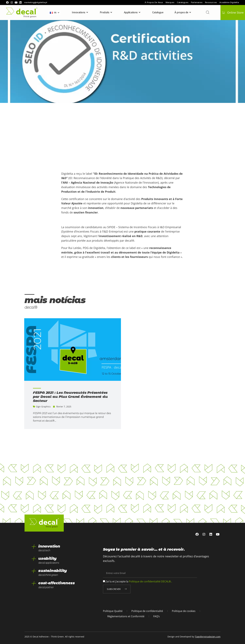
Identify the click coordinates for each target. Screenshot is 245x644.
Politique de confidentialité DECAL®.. (150, 581)
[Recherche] (207, 12)
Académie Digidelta (229, 2)
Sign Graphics (43, 407)
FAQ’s (156, 616)
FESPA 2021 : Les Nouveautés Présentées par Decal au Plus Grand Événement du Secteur (70, 397)
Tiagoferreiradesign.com (208, 637)
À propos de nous (154, 2)
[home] (22, 13)
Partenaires (197, 2)
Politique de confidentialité (147, 611)
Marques (170, 2)
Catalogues (183, 2)
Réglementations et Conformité (126, 616)
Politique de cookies (184, 611)
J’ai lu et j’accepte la (139, 581)
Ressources (211, 2)
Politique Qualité (113, 611)
